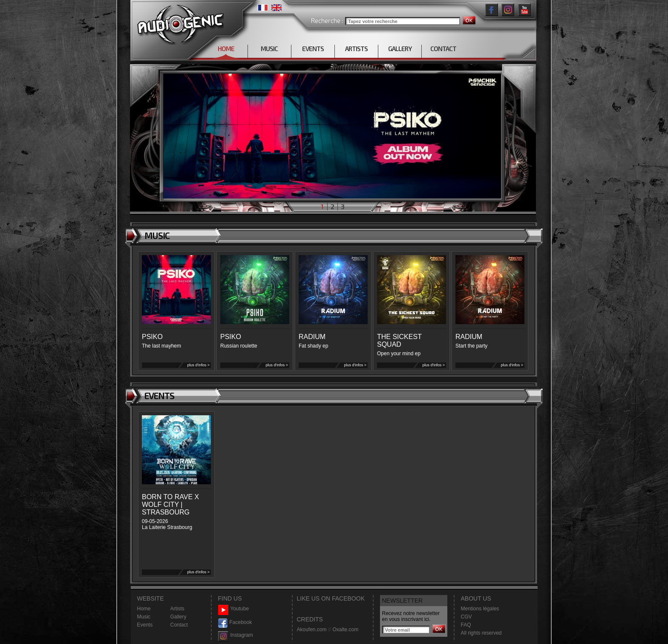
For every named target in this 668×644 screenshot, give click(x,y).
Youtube (234, 609)
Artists (177, 609)
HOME (226, 49)
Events (145, 625)
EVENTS (313, 49)
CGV (466, 617)
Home (144, 609)
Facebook (235, 622)
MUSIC (269, 49)
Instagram (236, 635)
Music (144, 617)
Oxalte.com (345, 630)
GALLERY (400, 49)
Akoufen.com (312, 630)
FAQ (466, 625)
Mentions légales (480, 609)
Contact (179, 625)
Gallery (179, 617)
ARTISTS (356, 49)
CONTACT (443, 49)
